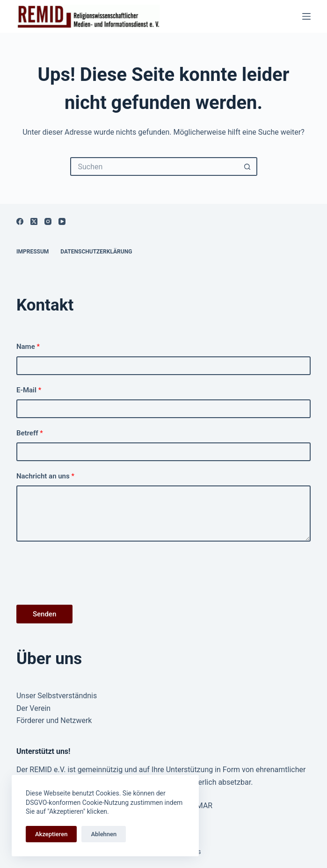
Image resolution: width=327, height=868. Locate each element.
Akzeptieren (51, 834)
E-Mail (29, 390)
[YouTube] (62, 221)
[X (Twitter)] (34, 221)
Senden (44, 614)
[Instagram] (48, 221)
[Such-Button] (248, 166)
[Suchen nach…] (154, 166)
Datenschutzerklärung (96, 252)
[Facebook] (20, 221)
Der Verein (33, 708)
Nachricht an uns (45, 476)
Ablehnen (104, 834)
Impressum (33, 252)
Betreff (30, 433)
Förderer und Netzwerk (54, 720)
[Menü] (306, 16)
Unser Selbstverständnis (57, 696)
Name (28, 347)
